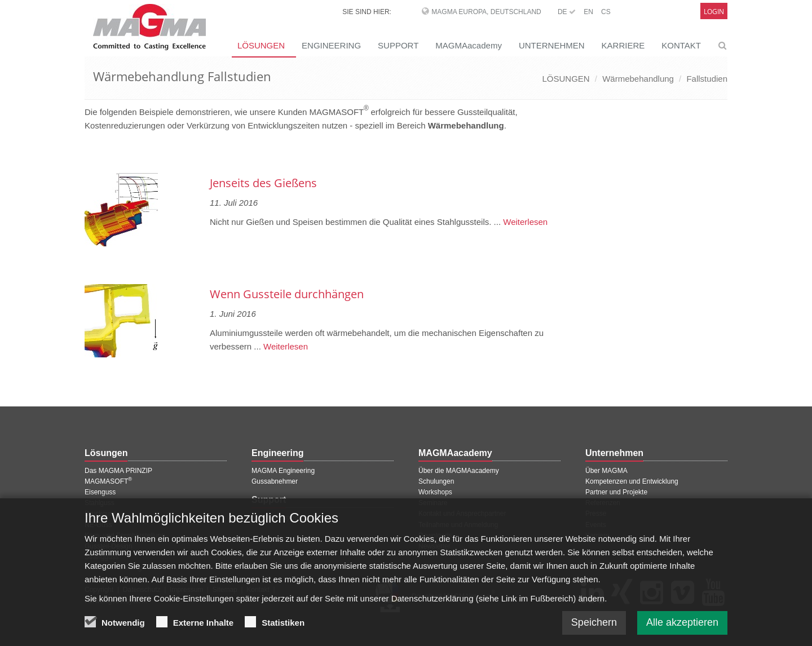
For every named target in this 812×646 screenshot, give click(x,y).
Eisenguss (100, 492)
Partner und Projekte (616, 492)
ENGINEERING (331, 45)
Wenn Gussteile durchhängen (287, 294)
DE (567, 12)
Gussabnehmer (275, 481)
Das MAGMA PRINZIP (118, 471)
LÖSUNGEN (261, 45)
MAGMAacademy (469, 45)
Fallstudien (707, 79)
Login (714, 12)
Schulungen (436, 481)
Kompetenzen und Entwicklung (632, 481)
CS (606, 12)
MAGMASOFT (108, 481)
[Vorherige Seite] (86, 154)
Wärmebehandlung (638, 79)
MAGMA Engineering (283, 471)
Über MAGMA (606, 471)
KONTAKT (681, 45)
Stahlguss (100, 503)
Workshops (435, 492)
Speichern (594, 630)
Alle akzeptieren (682, 630)
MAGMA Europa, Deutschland (486, 12)
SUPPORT (398, 45)
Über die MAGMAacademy (459, 471)
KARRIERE (623, 45)
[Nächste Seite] (559, 154)
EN (588, 12)
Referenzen (603, 503)
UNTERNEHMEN (552, 45)
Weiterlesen (524, 222)
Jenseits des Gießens (263, 183)
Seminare (433, 503)
